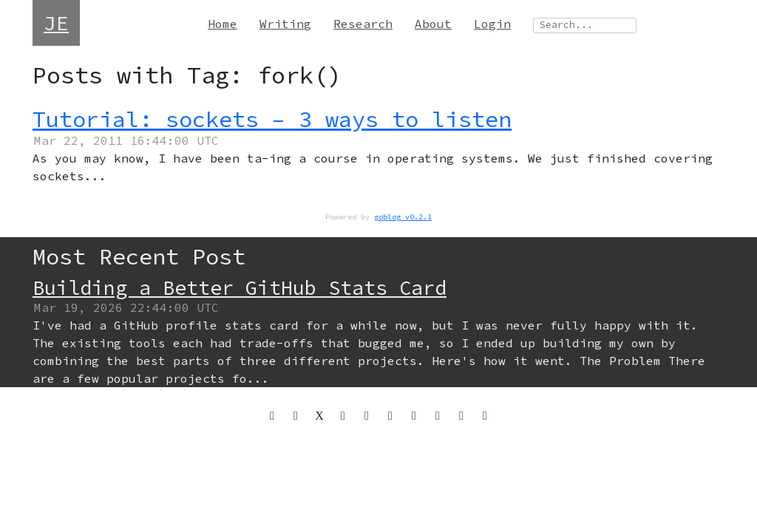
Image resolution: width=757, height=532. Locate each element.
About (433, 24)
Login (492, 24)
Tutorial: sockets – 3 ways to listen (272, 119)
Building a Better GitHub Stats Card (240, 287)
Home (223, 24)
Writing (285, 24)
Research (363, 24)
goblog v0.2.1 (403, 217)
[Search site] (585, 25)
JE (56, 23)
